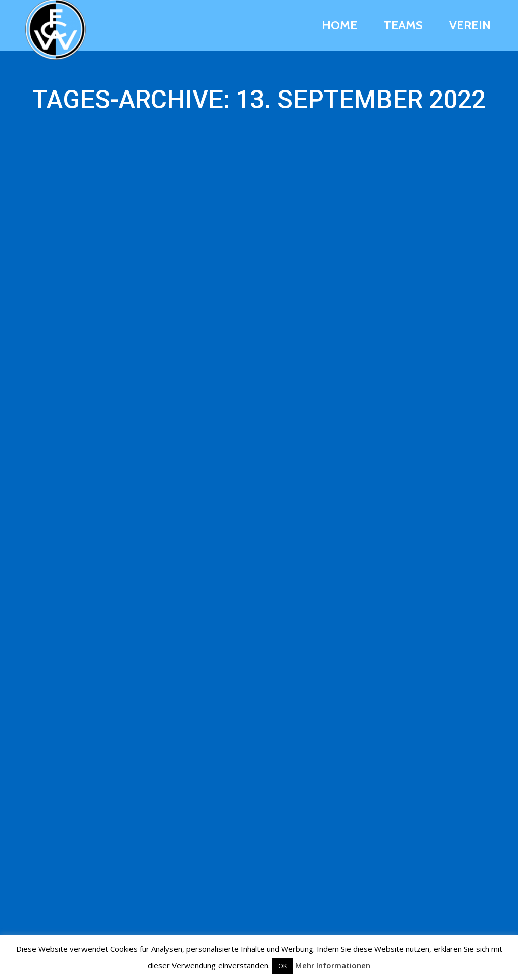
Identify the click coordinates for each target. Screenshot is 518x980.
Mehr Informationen (333, 965)
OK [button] (283, 966)
